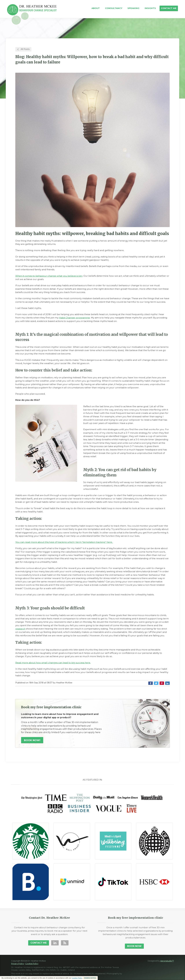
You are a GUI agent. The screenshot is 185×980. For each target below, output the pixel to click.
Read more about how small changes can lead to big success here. (53, 663)
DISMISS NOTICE (90, 978)
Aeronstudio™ (167, 961)
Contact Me (169, 8)
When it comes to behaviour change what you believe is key (49, 276)
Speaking (133, 8)
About (96, 8)
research (20, 629)
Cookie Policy (77, 978)
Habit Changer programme (74, 318)
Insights (150, 8)
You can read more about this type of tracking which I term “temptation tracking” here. (64, 542)
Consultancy (114, 8)
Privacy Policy (18, 964)
